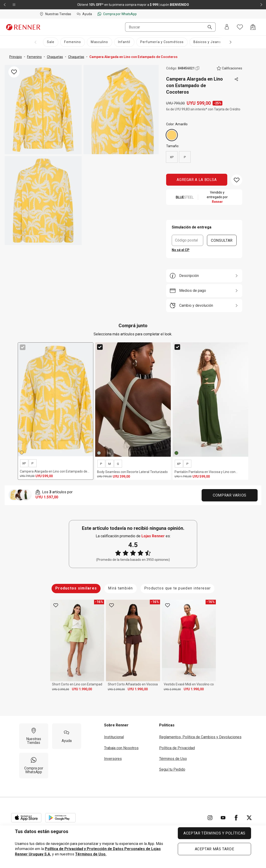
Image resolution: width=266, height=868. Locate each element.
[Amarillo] (172, 135)
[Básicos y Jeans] (207, 42)
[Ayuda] (67, 735)
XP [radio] (172, 157)
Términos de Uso (173, 757)
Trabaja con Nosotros (121, 746)
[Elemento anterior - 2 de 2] (5, 5)
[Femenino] (73, 42)
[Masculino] (99, 42)
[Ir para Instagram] (210, 816)
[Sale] (51, 42)
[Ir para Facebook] (236, 816)
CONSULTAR (222, 240)
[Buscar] (208, 27)
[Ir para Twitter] (249, 816)
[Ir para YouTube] (223, 816)
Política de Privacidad (177, 746)
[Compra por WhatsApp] (34, 764)
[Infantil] (124, 42)
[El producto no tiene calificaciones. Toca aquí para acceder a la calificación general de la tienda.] (229, 68)
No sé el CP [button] (181, 250)
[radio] (172, 135)
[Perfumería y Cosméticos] (162, 42)
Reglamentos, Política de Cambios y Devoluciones (200, 735)
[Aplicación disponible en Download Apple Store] (26, 816)
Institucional (114, 735)
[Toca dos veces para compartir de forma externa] (237, 79)
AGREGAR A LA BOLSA (197, 180)
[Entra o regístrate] (227, 27)
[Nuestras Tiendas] (34, 735)
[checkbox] (23, 347)
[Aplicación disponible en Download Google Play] (60, 816)
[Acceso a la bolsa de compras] (253, 27)
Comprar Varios (230, 495)
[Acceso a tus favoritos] (240, 27)
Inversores (113, 757)
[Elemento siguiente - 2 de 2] (261, 5)
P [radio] (185, 157)
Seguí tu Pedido (172, 768)
